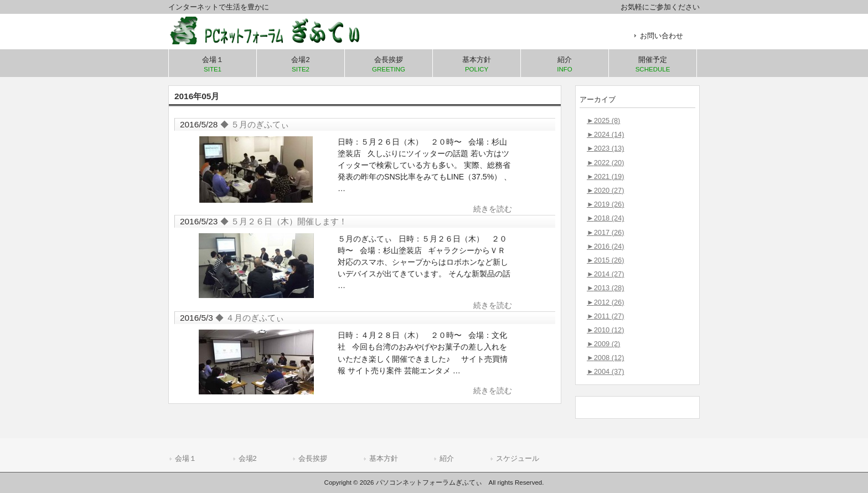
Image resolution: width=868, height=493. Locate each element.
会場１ (186, 458)
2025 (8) (603, 120)
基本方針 (384, 458)
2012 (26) (605, 302)
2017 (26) (605, 232)
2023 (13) (605, 148)
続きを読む (493, 209)
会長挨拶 (313, 458)
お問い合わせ (662, 36)
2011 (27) (605, 316)
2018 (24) (605, 218)
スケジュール (518, 458)
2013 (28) (605, 288)
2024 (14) (605, 134)
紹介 (447, 458)
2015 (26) (605, 260)
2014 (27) (605, 274)
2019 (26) (605, 204)
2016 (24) (605, 246)
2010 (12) (605, 330)
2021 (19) (605, 176)
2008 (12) (605, 358)
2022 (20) (605, 163)
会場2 (248, 458)
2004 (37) (605, 371)
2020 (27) (605, 190)
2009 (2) (603, 344)
